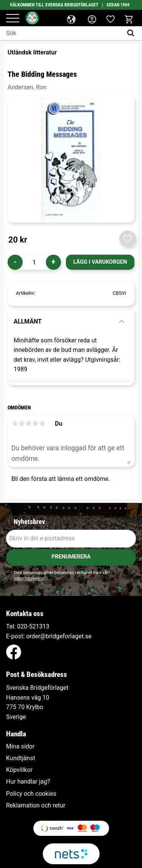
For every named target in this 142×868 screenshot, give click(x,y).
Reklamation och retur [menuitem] (36, 806)
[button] (13, 19)
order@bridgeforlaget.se (59, 636)
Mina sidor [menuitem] (20, 747)
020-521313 (33, 626)
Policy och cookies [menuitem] (31, 794)
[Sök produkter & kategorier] (61, 33)
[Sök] (132, 33)
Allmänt (28, 321)
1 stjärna (15, 423)
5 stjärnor (42, 423)
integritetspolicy (29, 578)
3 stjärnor (28, 423)
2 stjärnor (22, 423)
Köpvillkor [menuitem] (19, 770)
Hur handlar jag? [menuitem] (28, 782)
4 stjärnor (35, 423)
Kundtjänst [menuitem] (21, 758)
